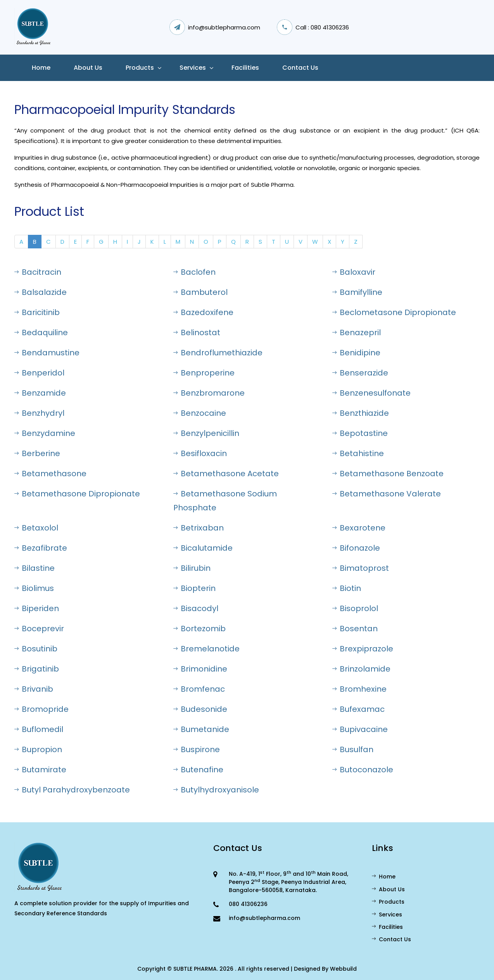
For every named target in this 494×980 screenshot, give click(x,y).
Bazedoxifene (203, 312)
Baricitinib (37, 312)
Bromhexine (359, 689)
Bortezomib (199, 629)
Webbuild (343, 969)
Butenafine (198, 770)
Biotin (347, 588)
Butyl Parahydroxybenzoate (72, 790)
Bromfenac (199, 689)
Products (140, 68)
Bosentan (355, 629)
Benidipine (356, 353)
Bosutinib (36, 649)
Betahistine (358, 453)
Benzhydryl (39, 413)
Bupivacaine (360, 729)
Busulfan (353, 749)
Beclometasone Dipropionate (394, 312)
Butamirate (40, 770)
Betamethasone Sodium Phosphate (225, 501)
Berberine (37, 453)
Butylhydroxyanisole (216, 790)
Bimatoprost (361, 568)
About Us (388, 889)
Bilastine (35, 568)
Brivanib (34, 689)
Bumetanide (201, 729)
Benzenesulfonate (371, 393)
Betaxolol (36, 528)
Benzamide (40, 393)
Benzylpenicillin (206, 433)
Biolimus (34, 588)
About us (88, 68)
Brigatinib (37, 669)
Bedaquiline (41, 332)
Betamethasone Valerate (387, 494)
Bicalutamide (203, 548)
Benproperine (204, 373)
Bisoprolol (355, 608)
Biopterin (194, 588)
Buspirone (197, 749)
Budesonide (200, 709)
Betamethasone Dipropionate (77, 494)
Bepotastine (360, 433)
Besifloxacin (200, 453)
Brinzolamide (361, 669)
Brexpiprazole (363, 649)
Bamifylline (357, 292)
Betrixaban (199, 528)
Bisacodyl (196, 608)
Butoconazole (363, 770)
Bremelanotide (206, 649)
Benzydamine (45, 433)
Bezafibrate (41, 548)
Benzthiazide (361, 413)
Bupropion (38, 749)
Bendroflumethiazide (218, 353)
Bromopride (41, 709)
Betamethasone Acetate (226, 474)
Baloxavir (354, 272)
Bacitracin (38, 272)
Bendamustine (47, 353)
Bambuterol (200, 292)
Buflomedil (39, 729)
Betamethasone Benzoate (388, 474)
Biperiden (37, 608)
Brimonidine (200, 669)
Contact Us (300, 68)
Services (193, 68)
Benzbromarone (209, 393)
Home (41, 68)
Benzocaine (200, 413)
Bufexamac (358, 709)
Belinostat (197, 332)
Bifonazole (356, 548)
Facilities (245, 68)
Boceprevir (39, 629)
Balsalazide (41, 292)
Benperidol (39, 373)
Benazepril (357, 332)
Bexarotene (359, 528)
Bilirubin (192, 568)
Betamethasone (50, 474)
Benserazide (360, 373)
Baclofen (194, 272)
